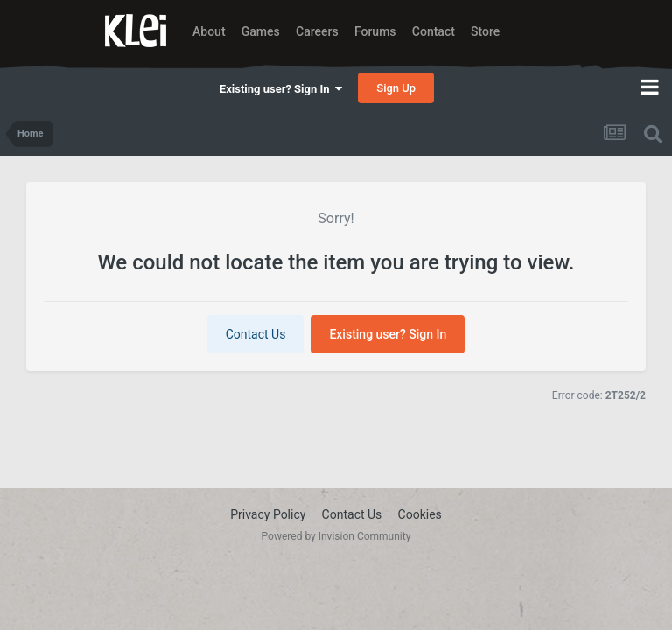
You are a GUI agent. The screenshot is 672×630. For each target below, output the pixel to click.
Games (261, 31)
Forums (375, 31)
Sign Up (396, 88)
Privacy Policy (268, 514)
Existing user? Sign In (281, 89)
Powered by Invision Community (336, 536)
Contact (434, 31)
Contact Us (256, 334)
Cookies (420, 514)
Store (485, 31)
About (209, 31)
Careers (317, 31)
